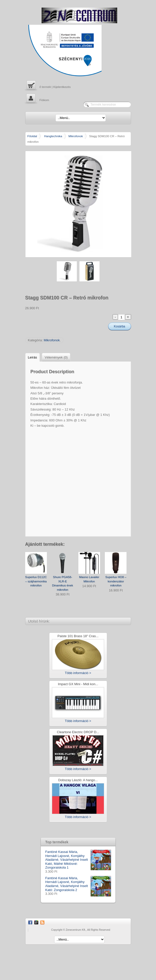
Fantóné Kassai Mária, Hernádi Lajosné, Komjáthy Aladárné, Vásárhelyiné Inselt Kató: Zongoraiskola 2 (78, 884)
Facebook (30, 922)
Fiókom (37, 99)
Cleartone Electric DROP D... (78, 732)
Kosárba (120, 326)
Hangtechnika (53, 136)
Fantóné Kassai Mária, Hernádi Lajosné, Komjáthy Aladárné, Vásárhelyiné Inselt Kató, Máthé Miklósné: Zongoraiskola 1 (78, 860)
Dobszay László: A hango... (78, 780)
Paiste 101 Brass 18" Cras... (78, 636)
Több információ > (78, 673)
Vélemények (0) (56, 357)
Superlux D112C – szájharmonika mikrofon (36, 581)
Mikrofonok (76, 136)
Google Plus (36, 922)
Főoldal (32, 136)
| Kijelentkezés (48, 86)
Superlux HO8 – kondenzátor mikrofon (116, 581)
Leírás (33, 357)
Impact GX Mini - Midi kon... (78, 684)
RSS (42, 922)
